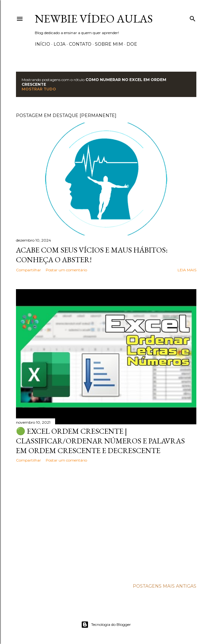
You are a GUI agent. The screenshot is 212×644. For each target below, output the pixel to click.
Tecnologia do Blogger (106, 625)
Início (42, 44)
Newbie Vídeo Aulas (94, 19)
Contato (80, 44)
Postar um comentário (66, 270)
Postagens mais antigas (165, 586)
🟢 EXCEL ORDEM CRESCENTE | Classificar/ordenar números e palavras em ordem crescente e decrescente (100, 441)
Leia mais (187, 270)
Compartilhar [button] (28, 270)
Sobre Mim (109, 44)
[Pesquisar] (193, 17)
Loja (59, 44)
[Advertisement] (106, 522)
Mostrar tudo (39, 89)
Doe (132, 44)
